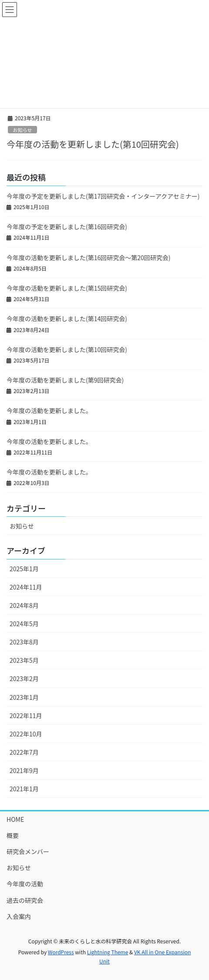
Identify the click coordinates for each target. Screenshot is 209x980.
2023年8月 (24, 642)
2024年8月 (24, 605)
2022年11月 (26, 716)
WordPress (61, 952)
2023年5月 (24, 660)
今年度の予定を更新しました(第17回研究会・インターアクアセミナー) (103, 196)
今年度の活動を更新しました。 (49, 410)
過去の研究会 (25, 900)
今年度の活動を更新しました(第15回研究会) (67, 288)
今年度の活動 (25, 884)
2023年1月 (24, 697)
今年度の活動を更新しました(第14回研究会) (67, 319)
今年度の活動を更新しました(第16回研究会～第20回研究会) (89, 258)
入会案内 (19, 916)
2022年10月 (26, 734)
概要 (13, 835)
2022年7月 (24, 752)
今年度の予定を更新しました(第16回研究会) (67, 227)
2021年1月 (24, 789)
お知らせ (22, 130)
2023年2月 (24, 678)
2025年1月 (24, 569)
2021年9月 (24, 770)
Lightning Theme (108, 952)
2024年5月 (24, 624)
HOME (15, 819)
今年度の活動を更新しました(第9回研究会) (65, 380)
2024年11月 (26, 587)
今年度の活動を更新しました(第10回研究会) (93, 144)
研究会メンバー (28, 851)
